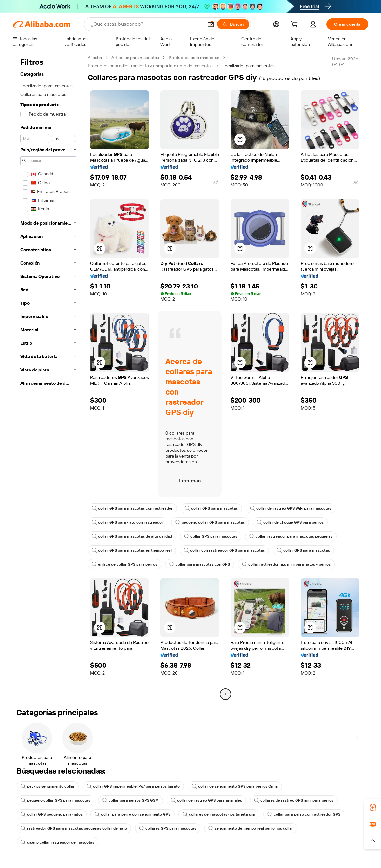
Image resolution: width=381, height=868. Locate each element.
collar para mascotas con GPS (200, 564)
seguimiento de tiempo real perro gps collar (251, 828)
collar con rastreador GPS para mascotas (224, 550)
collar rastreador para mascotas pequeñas (291, 536)
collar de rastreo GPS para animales (206, 800)
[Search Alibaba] (146, 24)
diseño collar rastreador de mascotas (57, 842)
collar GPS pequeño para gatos (52, 814)
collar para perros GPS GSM (130, 800)
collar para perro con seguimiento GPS (133, 814)
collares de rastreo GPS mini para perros (294, 800)
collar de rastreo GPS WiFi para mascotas (291, 508)
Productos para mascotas (194, 58)
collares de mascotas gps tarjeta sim (219, 814)
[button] (211, 24)
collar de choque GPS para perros (290, 522)
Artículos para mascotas (135, 58)
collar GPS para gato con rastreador (127, 522)
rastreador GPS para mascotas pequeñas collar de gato (74, 828)
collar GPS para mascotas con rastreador (132, 508)
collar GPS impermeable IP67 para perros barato (133, 786)
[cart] (296, 25)
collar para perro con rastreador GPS (304, 814)
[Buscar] (233, 24)
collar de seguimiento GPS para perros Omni (235, 786)
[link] (373, 808)
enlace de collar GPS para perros (124, 564)
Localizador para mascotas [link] (248, 66)
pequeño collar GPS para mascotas (210, 522)
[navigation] (48, 377)
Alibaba (95, 58)
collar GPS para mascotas (211, 508)
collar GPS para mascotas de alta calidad (132, 536)
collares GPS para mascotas (168, 828)
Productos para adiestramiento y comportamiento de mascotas (150, 66)
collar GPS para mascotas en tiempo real (132, 550)
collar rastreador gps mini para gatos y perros (286, 564)
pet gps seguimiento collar (48, 786)
